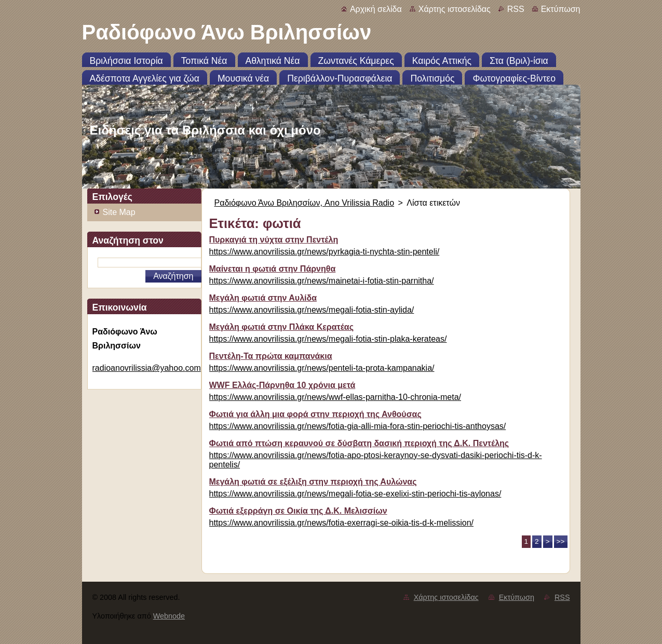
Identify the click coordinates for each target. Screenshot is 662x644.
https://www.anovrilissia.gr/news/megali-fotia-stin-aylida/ (312, 310)
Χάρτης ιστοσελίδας (455, 9)
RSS (516, 9)
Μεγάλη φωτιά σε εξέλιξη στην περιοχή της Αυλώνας (313, 482)
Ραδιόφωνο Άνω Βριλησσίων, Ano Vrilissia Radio (305, 203)
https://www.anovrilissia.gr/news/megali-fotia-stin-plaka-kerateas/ (328, 339)
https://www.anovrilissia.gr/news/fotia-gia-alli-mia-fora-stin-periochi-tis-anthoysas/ (358, 426)
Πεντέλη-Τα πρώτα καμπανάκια (271, 356)
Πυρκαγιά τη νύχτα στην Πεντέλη (274, 240)
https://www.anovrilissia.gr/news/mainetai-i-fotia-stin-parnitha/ (322, 281)
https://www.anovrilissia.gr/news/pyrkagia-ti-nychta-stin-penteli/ (325, 252)
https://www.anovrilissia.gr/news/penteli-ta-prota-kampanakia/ (322, 368)
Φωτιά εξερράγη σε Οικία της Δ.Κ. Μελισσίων (298, 511)
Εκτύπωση (561, 9)
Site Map (119, 212)
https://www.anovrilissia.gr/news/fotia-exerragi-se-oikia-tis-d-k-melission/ (341, 523)
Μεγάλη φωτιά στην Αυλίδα (263, 298)
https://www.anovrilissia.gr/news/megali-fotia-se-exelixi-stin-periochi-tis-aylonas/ (355, 494)
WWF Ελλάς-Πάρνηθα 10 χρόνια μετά (282, 385)
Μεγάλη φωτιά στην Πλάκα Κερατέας (282, 327)
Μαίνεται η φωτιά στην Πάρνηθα (273, 269)
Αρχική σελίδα (376, 9)
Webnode (169, 616)
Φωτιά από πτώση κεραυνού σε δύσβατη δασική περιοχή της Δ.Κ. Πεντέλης (359, 443)
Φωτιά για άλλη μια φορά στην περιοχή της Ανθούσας (315, 414)
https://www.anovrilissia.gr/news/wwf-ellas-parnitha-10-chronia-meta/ (335, 397)
